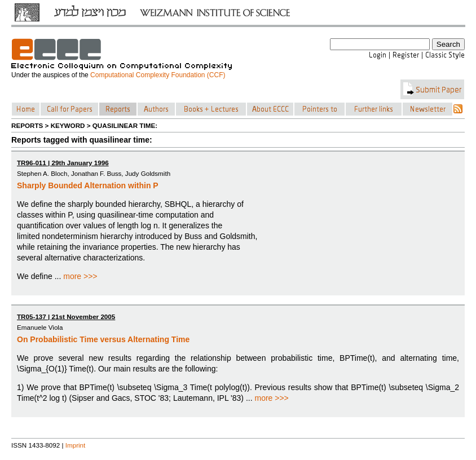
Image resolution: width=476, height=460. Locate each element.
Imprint (76, 445)
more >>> (80, 276)
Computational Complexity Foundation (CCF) (158, 75)
